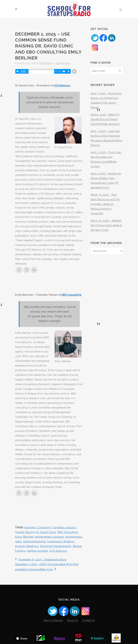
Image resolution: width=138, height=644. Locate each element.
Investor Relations (27, 546)
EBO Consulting (71, 295)
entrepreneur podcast (50, 537)
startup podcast (38, 551)
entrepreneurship (35, 541)
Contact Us (88, 620)
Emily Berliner (24, 537)
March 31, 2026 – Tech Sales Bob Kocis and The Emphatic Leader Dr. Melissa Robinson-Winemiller (105, 204)
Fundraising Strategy (61, 541)
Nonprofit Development (56, 546)
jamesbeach (63, 63)
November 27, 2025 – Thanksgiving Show (41, 560)
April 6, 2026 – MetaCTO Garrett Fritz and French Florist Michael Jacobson (105, 119)
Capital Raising (25, 532)
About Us (72, 620)
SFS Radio (45, 63)
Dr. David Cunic (46, 532)
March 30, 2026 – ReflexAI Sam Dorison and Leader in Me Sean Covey (106, 225)
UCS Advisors (62, 86)
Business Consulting (38, 527)
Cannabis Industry (65, 527)
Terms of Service (53, 620)
